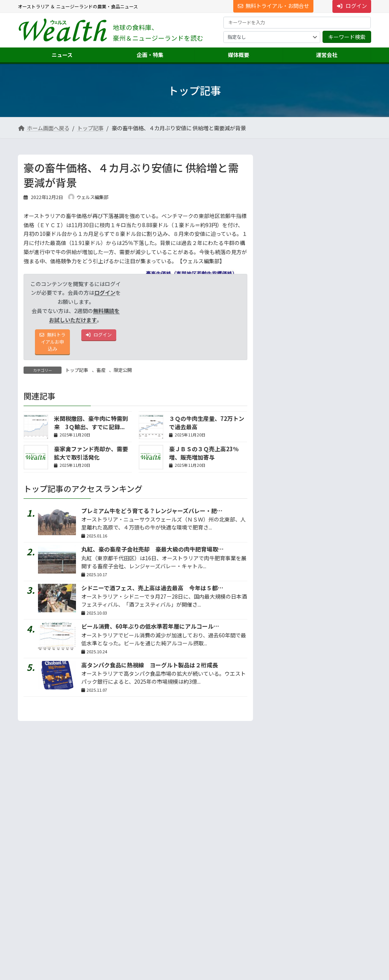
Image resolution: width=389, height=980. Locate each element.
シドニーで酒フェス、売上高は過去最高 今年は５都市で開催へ (164, 592)
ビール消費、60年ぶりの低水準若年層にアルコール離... (334, 239)
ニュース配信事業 (288, 912)
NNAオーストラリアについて (299, 925)
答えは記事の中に (339, 518)
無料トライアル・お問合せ (274, 6)
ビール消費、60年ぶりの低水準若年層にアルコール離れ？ (156, 630)
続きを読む (346, 421)
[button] (73, 876)
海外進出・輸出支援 (291, 884)
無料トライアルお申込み (53, 344)
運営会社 (275, 857)
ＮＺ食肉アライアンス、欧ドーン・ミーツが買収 (333, 297)
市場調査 (279, 871)
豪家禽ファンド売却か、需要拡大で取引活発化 (91, 457)
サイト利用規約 (41, 827)
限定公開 (123, 374)
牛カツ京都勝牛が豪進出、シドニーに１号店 (333, 211)
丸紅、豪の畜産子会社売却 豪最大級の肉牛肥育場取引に (155, 553)
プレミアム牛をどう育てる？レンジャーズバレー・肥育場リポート (166, 515)
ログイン (105, 292)
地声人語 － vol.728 (292, 353)
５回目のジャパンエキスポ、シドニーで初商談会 (333, 182)
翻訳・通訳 (281, 898)
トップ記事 (77, 374)
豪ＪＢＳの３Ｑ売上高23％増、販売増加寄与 (204, 457)
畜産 (101, 374)
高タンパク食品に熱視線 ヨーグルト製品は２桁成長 (150, 669)
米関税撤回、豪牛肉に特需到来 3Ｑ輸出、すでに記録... (91, 427)
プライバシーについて (94, 827)
